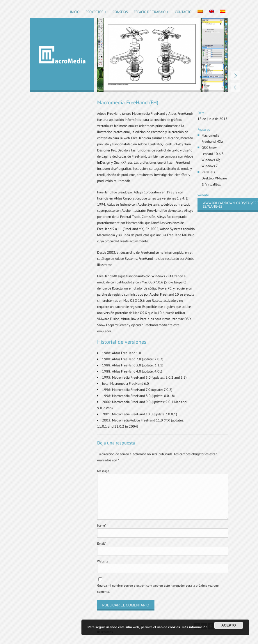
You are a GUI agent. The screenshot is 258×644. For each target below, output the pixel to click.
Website (103, 561)
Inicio (75, 12)
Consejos (120, 12)
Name (102, 525)
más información (195, 627)
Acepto (229, 625)
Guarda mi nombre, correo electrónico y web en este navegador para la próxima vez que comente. (158, 589)
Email (102, 544)
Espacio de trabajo (150, 12)
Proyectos (94, 12)
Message (103, 471)
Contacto (183, 12)
